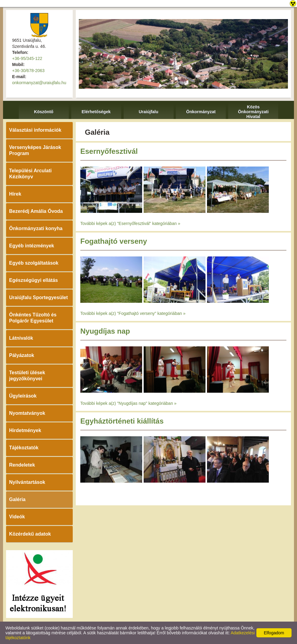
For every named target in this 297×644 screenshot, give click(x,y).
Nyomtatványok (27, 413)
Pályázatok (22, 355)
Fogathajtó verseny (114, 241)
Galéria (17, 499)
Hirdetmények (25, 430)
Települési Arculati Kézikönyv (30, 174)
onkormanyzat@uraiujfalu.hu (39, 83)
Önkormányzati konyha (36, 228)
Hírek (15, 194)
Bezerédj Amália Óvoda (36, 211)
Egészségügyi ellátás (33, 280)
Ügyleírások (23, 396)
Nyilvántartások (27, 482)
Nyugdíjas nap (105, 331)
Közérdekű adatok (30, 534)
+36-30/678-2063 (28, 71)
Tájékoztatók (24, 448)
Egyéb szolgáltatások (34, 263)
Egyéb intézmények (32, 246)
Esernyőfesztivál (109, 151)
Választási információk (35, 130)
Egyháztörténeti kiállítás (122, 421)
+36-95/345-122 (27, 58)
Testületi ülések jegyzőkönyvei (27, 376)
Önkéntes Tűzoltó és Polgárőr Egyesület (33, 318)
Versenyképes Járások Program (35, 150)
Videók (17, 517)
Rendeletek (22, 465)
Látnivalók (21, 338)
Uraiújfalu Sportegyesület (38, 297)
